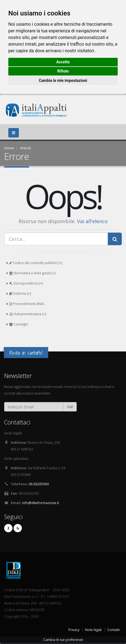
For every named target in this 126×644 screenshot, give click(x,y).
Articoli (25, 148)
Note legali (93, 630)
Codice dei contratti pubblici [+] (36, 263)
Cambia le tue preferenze (63, 640)
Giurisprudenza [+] (26, 283)
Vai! (70, 407)
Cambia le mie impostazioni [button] (63, 80)
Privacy (74, 630)
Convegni (19, 324)
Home (9, 148)
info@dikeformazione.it (41, 503)
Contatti (113, 630)
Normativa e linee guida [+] (32, 273)
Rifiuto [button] (63, 71)
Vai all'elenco (92, 221)
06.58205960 (39, 484)
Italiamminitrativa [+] (28, 314)
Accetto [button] (63, 62)
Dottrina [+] (20, 293)
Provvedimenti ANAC (27, 304)
